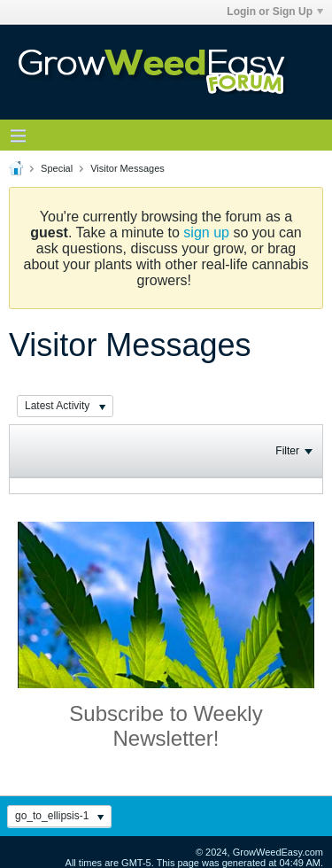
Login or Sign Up (275, 12)
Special (57, 168)
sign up (206, 232)
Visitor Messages (127, 168)
